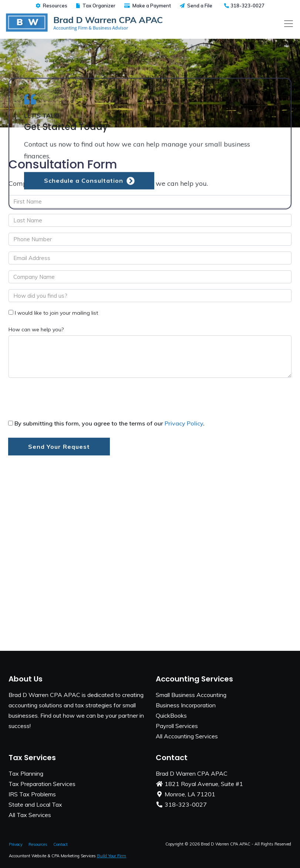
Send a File (196, 6)
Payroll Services (177, 726)
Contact (60, 844)
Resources (51, 6)
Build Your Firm (112, 856)
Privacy (16, 844)
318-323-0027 (244, 6)
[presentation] (64, 400)
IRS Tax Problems (32, 794)
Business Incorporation (186, 705)
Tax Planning (26, 773)
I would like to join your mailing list (56, 313)
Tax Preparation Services (42, 784)
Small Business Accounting (191, 695)
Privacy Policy (184, 423)
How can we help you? (36, 329)
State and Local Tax (35, 804)
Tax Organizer (96, 6)
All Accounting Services (187, 736)
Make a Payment (148, 6)
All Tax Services (30, 815)
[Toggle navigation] (289, 24)
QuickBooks (171, 715)
